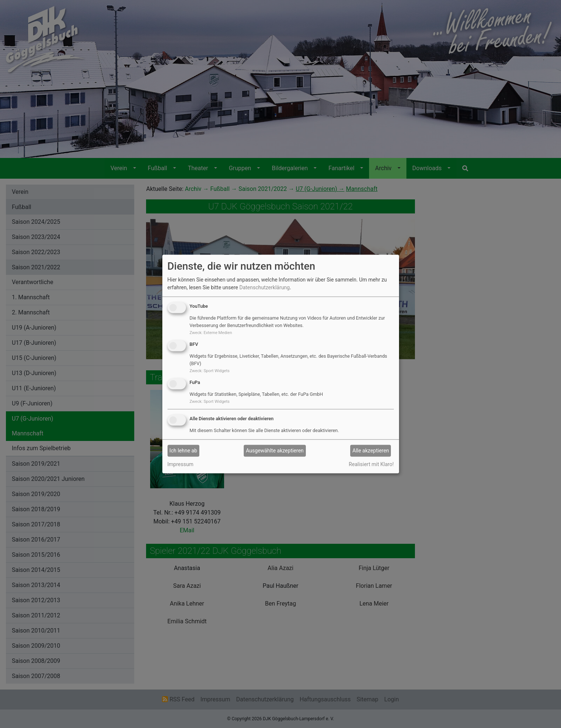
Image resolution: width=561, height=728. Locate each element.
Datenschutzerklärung (264, 287)
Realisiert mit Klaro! (371, 464)
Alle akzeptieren (371, 451)
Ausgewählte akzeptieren (275, 451)
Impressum (180, 464)
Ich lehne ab (183, 451)
